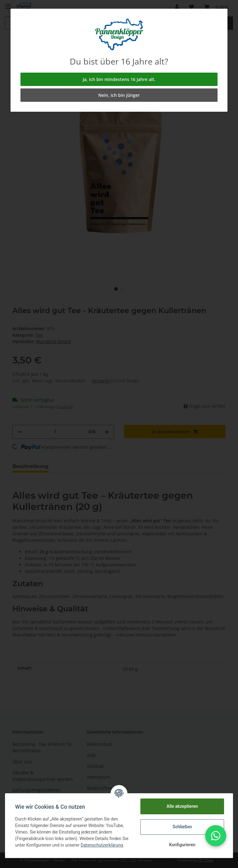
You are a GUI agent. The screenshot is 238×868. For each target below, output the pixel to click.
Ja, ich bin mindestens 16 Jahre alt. (119, 79)
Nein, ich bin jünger (119, 95)
